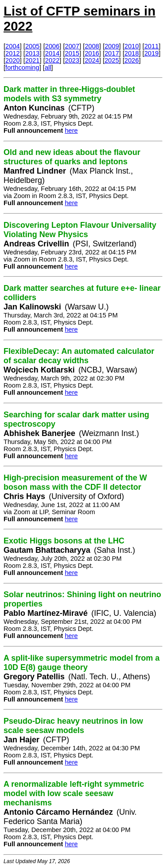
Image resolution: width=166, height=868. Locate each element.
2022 (52, 60)
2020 (13, 60)
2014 (52, 53)
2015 (72, 53)
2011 (152, 46)
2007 (72, 46)
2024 (92, 60)
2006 (52, 46)
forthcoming (22, 67)
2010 (132, 46)
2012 (13, 53)
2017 (112, 53)
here (71, 131)
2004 (13, 46)
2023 (72, 60)
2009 (112, 46)
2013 (33, 53)
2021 (33, 60)
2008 (92, 46)
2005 (33, 46)
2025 (112, 60)
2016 (92, 53)
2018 (132, 53)
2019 (152, 53)
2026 (132, 60)
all (48, 67)
